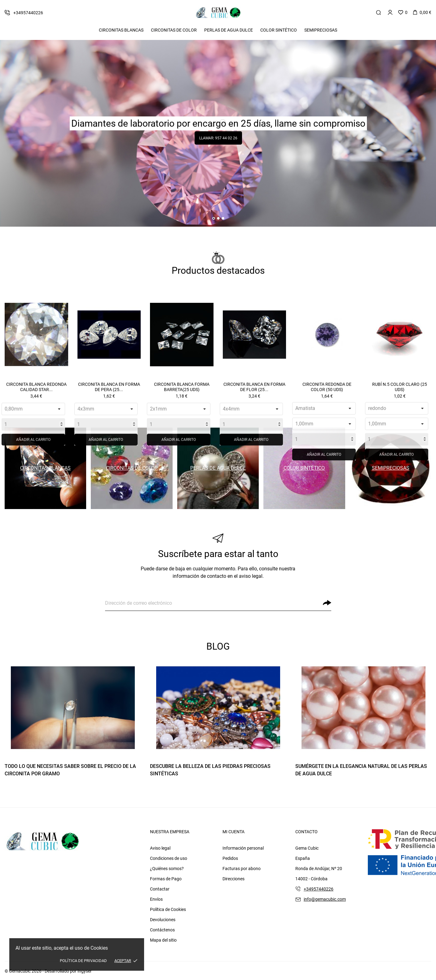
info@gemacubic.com (325, 899)
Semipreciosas (321, 30)
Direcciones (233, 879)
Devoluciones (163, 920)
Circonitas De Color (174, 30)
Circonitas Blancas (121, 30)
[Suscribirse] (327, 603)
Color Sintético (279, 30)
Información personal (243, 848)
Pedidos (230, 858)
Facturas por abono (242, 869)
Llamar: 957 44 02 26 (218, 138)
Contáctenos (162, 930)
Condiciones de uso (169, 858)
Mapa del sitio (163, 940)
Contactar (160, 889)
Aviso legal (160, 848)
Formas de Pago (166, 879)
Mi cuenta (233, 832)
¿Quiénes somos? (167, 869)
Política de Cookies (168, 909)
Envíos (156, 899)
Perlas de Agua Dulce (229, 30)
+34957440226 (319, 889)
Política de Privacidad (83, 961)
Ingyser (85, 971)
